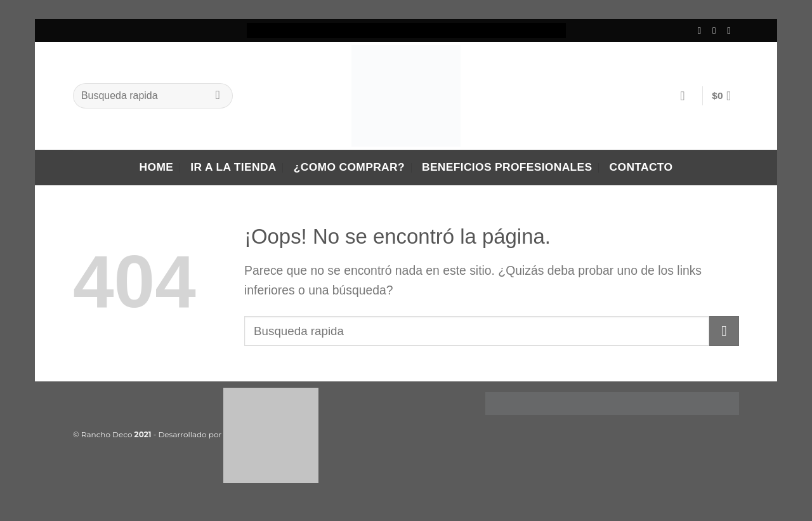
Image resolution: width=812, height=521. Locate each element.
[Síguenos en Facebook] (703, 30)
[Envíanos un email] (732, 30)
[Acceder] (686, 96)
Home (157, 167)
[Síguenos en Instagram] (717, 30)
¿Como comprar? (349, 167)
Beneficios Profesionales (507, 167)
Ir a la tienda (233, 167)
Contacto (641, 167)
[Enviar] (218, 96)
